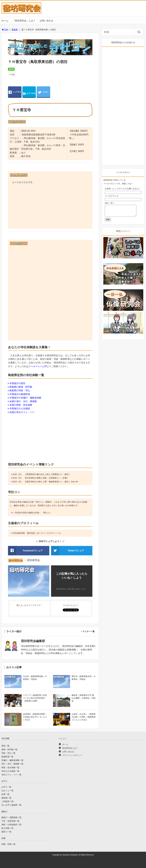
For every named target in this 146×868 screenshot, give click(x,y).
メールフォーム (36, 366)
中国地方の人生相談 (20, 408)
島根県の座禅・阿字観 (21, 387)
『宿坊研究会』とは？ (24, 21)
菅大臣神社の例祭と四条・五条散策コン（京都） (47, 478)
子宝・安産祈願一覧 (10, 821)
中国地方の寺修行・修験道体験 (25, 398)
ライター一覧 (89, 631)
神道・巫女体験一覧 (10, 768)
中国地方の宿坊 (17, 383)
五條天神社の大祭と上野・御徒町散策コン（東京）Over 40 (51, 482)
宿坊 (13, 75)
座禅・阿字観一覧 (9, 749)
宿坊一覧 (5, 746)
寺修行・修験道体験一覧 (12, 760)
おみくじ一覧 (7, 791)
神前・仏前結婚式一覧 (11, 825)
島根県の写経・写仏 (20, 390)
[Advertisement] (50, 207)
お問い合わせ (46, 21)
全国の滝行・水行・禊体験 (23, 401)
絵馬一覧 (5, 794)
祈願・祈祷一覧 (8, 844)
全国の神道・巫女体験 (21, 405)
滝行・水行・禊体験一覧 (12, 764)
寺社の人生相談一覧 (10, 771)
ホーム (5, 21)
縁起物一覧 (6, 798)
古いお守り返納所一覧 (11, 805)
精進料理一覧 (7, 757)
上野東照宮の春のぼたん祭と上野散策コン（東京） (48, 474)
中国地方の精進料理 (20, 394)
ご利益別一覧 (7, 801)
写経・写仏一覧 (8, 753)
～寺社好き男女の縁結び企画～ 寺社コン (32, 513)
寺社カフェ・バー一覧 (11, 775)
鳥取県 (15, 30)
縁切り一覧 (6, 832)
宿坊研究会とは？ (70, 748)
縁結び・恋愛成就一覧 (11, 817)
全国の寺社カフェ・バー (22, 412)
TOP (5, 30)
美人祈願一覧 (7, 828)
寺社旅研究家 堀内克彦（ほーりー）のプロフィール (37, 533)
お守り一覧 (6, 787)
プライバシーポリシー (72, 755)
